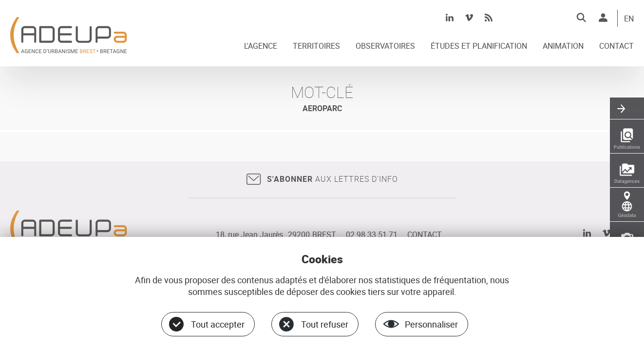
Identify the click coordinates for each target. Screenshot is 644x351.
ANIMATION (563, 46)
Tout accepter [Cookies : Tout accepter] (218, 324)
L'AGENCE (261, 46)
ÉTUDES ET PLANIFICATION (479, 46)
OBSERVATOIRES (385, 46)
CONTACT (616, 46)
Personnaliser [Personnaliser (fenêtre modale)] (431, 324)
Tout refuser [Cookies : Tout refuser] (325, 324)
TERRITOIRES (316, 46)
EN (629, 19)
